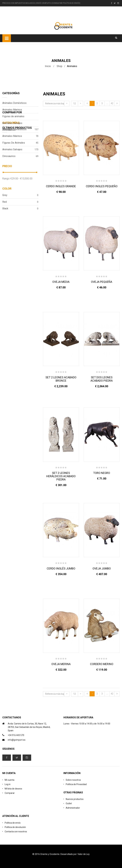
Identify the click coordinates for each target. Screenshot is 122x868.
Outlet (69, 803)
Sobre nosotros (73, 780)
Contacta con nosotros (16, 832)
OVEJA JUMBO (102, 568)
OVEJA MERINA (61, 664)
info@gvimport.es (17, 740)
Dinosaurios (9, 130)
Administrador (73, 808)
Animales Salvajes (12, 123)
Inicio (48, 66)
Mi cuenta (10, 780)
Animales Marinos (12, 110)
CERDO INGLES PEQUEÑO (102, 186)
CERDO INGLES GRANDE (61, 186)
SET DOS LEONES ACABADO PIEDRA (102, 379)
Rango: (6, 211)
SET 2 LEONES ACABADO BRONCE (61, 379)
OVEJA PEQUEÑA (102, 282)
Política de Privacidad (76, 784)
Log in (8, 784)
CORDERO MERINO (102, 664)
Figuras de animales (13, 116)
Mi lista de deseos (13, 789)
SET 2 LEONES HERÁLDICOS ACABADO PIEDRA (61, 476)
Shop (60, 66)
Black (20, 241)
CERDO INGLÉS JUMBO (61, 568)
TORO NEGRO (102, 473)
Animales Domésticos (14, 103)
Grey (20, 227)
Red (20, 234)
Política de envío (13, 823)
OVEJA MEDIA (61, 282)
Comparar (10, 793)
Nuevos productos (75, 799)
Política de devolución (15, 827)
